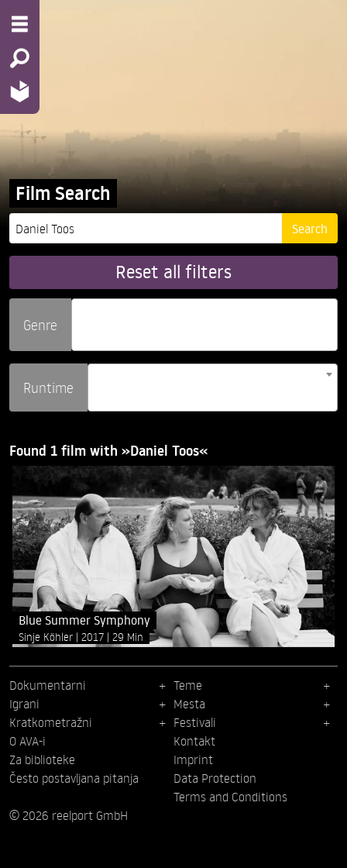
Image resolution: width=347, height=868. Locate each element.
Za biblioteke (42, 759)
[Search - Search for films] (20, 58)
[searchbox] (81, 318)
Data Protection (215, 778)
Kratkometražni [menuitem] (51, 722)
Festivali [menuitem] (195, 722)
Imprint (193, 759)
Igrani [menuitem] (24, 704)
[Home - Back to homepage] (20, 91)
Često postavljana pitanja (74, 778)
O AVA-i (27, 741)
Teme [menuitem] (188, 685)
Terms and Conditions (230, 797)
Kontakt (194, 741)
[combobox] (204, 325)
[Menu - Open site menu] (20, 24)
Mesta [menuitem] (189, 704)
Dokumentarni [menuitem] (48, 685)
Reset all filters (173, 272)
